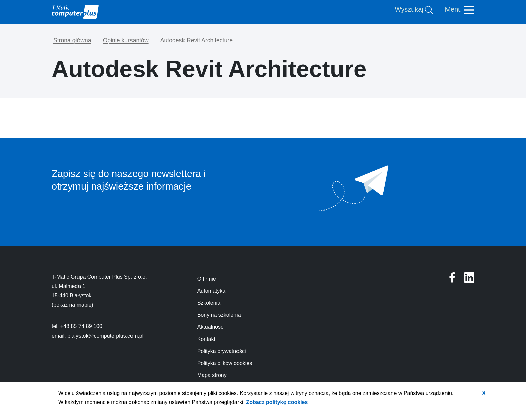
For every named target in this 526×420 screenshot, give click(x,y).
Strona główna (72, 40)
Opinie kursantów (126, 40)
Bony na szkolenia (219, 315)
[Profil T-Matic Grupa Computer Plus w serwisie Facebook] (469, 277)
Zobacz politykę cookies (277, 402)
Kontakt (206, 339)
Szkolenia (209, 303)
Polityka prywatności (222, 351)
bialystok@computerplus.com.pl (105, 336)
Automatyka (211, 291)
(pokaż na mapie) (72, 305)
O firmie (207, 279)
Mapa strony (212, 375)
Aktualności (211, 327)
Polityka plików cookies (225, 363)
